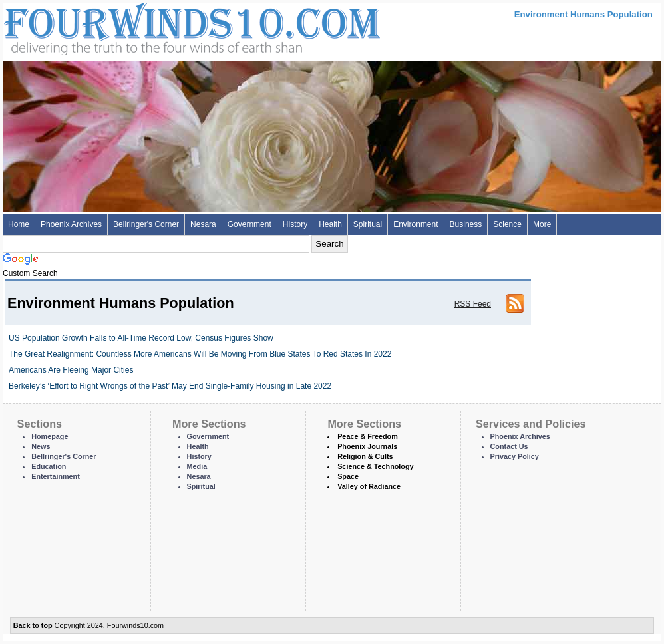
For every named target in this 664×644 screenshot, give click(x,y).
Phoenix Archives (71, 224)
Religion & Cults (365, 456)
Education (49, 466)
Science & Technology (375, 466)
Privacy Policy (515, 456)
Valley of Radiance (369, 486)
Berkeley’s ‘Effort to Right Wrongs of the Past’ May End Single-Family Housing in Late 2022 (170, 386)
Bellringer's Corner (146, 224)
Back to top (33, 625)
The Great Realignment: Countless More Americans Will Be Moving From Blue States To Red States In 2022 (200, 354)
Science (507, 224)
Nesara (203, 224)
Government (249, 224)
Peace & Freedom (368, 436)
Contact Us (509, 446)
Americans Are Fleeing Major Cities (71, 370)
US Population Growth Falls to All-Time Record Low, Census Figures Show (141, 338)
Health (330, 224)
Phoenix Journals (367, 446)
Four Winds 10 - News (136, 26)
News (41, 446)
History (295, 224)
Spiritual (368, 224)
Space (348, 476)
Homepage (50, 436)
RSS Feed (473, 304)
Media (197, 466)
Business (466, 224)
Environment (415, 224)
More (542, 224)
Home (19, 224)
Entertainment (56, 476)
